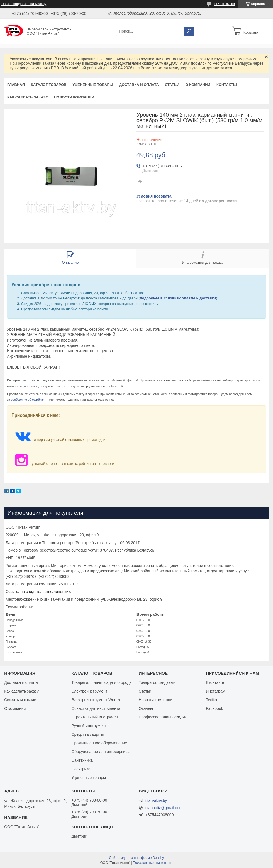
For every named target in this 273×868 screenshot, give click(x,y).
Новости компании (74, 97)
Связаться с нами (20, 700)
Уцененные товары (93, 85)
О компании (198, 85)
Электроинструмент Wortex (96, 700)
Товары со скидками (157, 682)
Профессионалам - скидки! (163, 717)
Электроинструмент (89, 691)
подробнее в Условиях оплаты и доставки (178, 298)
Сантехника (82, 760)
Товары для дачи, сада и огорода (101, 682)
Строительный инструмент (95, 717)
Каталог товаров (49, 85)
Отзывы (146, 708)
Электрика (81, 769)
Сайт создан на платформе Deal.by (137, 858)
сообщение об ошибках (28, 400)
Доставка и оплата (139, 85)
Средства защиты (87, 734)
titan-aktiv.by (156, 800)
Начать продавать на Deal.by (24, 4)
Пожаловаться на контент (153, 863)
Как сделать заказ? (28, 97)
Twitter (212, 700)
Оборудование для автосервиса (100, 752)
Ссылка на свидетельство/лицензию (38, 592)
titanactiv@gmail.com (164, 808)
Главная (16, 85)
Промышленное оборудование (99, 743)
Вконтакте (215, 682)
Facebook (214, 708)
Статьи (172, 85)
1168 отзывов (224, 4)
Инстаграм (215, 691)
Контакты (227, 85)
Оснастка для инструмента (96, 708)
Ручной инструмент (89, 726)
